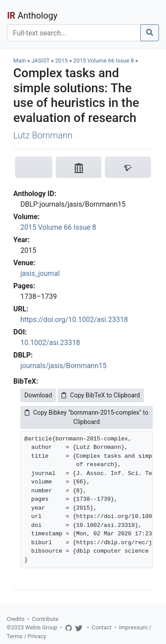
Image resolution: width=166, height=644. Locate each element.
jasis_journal (40, 273)
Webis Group (41, 627)
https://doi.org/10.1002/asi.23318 (74, 320)
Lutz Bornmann (43, 135)
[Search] (74, 33)
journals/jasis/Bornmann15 (64, 366)
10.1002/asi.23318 (50, 343)
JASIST (41, 61)
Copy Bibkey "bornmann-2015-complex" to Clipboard (87, 417)
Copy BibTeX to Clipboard (101, 395)
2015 (61, 61)
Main (19, 61)
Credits (15, 619)
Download (38, 395)
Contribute (45, 619)
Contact (102, 627)
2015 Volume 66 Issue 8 (104, 61)
